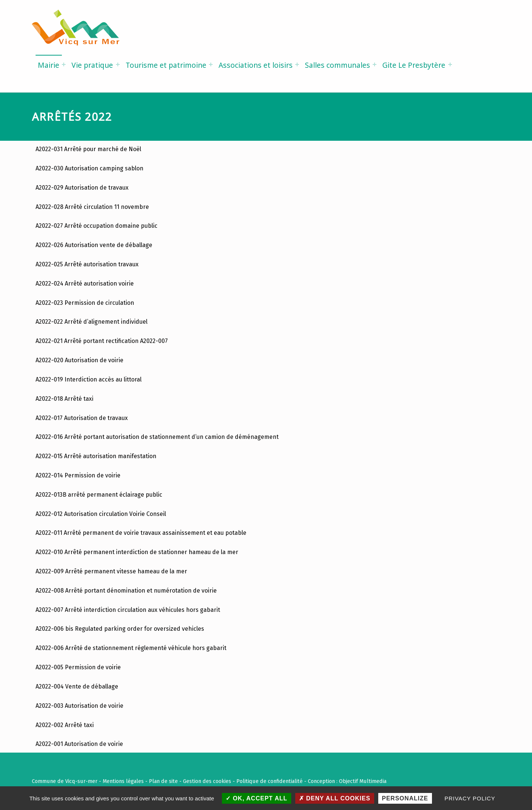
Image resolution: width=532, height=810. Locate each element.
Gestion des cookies (207, 781)
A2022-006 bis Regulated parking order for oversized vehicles (120, 629)
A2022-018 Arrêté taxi (64, 399)
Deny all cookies (335, 798)
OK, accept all (257, 798)
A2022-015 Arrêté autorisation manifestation (96, 456)
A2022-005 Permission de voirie (78, 667)
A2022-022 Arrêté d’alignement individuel (92, 322)
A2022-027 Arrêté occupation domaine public (97, 226)
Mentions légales (123, 781)
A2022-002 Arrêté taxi (65, 725)
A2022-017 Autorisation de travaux (82, 418)
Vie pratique (92, 65)
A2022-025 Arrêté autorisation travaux (87, 264)
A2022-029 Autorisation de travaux (82, 188)
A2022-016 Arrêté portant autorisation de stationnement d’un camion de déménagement (157, 437)
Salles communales (338, 65)
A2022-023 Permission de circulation (85, 303)
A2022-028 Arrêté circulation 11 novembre (92, 207)
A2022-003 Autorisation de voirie (79, 706)
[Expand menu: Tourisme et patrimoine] (211, 64)
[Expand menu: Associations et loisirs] (297, 64)
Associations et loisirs (256, 65)
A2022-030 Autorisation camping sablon (89, 168)
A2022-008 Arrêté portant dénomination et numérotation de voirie (126, 591)
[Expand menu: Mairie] (64, 64)
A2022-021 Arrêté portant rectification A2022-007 (102, 341)
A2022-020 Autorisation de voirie (79, 360)
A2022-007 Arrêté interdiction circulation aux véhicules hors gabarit (128, 610)
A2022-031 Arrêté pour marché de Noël (88, 149)
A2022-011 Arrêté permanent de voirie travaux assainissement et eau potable (141, 533)
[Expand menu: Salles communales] (375, 64)
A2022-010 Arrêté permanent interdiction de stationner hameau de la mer (137, 552)
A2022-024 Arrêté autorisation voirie (85, 284)
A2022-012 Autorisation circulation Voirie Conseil (101, 514)
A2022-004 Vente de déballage (77, 686)
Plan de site (163, 781)
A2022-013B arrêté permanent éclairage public (99, 495)
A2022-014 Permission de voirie (79, 475)
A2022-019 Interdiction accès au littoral (89, 379)
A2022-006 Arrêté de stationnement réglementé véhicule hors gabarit (131, 648)
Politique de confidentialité (270, 781)
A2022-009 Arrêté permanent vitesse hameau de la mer (111, 571)
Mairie (49, 65)
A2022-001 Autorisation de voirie (79, 744)
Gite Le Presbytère (414, 65)
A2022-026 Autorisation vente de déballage (94, 245)
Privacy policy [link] (470, 798)
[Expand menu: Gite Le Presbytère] (450, 64)
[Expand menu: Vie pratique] (118, 64)
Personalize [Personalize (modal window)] (405, 798)
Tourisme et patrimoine (166, 65)
